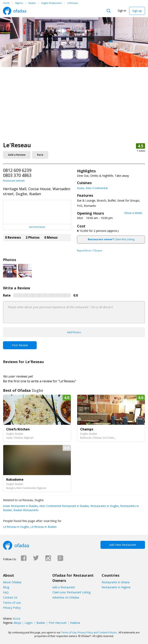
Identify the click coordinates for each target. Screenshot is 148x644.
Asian (81, 188)
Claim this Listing (111, 239)
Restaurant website (14, 181)
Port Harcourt (58, 623)
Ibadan (41, 623)
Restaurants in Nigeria (116, 587)
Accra (16, 618)
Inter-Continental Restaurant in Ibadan (64, 506)
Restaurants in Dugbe (104, 506)
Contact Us (10, 597)
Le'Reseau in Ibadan (43, 527)
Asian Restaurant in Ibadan (20, 506)
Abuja (17, 623)
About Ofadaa (12, 582)
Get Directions (37, 227)
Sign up (137, 11)
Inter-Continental (97, 188)
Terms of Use (12, 603)
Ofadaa (15, 11)
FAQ (6, 592)
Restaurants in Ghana (116, 582)
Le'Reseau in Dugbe (16, 527)
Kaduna (75, 623)
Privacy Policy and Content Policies (97, 632)
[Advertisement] (74, 111)
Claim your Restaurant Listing (71, 592)
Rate (40, 155)
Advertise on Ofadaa (66, 597)
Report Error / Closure (90, 251)
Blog (6, 587)
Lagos (29, 623)
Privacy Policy (12, 608)
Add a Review (17, 155)
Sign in (122, 11)
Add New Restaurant (123, 545)
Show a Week (133, 213)
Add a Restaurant (64, 587)
